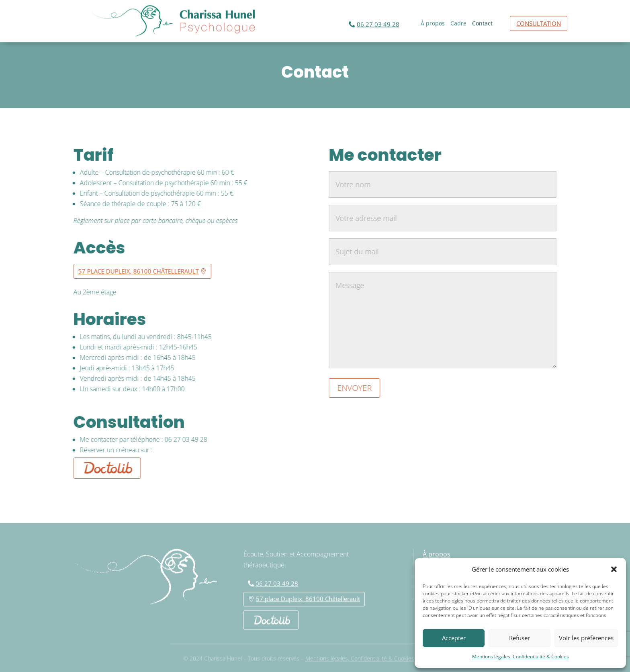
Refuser (520, 638)
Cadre (458, 23)
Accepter (454, 638)
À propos (433, 23)
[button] (614, 569)
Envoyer (359, 388)
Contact (482, 23)
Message (447, 320)
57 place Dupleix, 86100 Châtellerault (134, 271)
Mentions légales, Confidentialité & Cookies (521, 657)
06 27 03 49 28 (378, 23)
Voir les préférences (586, 638)
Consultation (539, 22)
